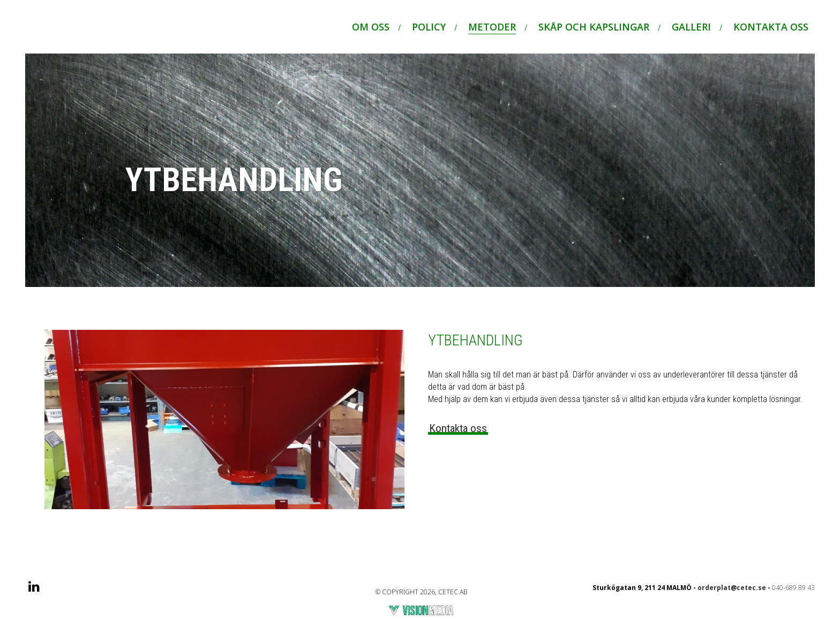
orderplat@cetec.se (732, 592)
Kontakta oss (458, 433)
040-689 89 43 (793, 592)
